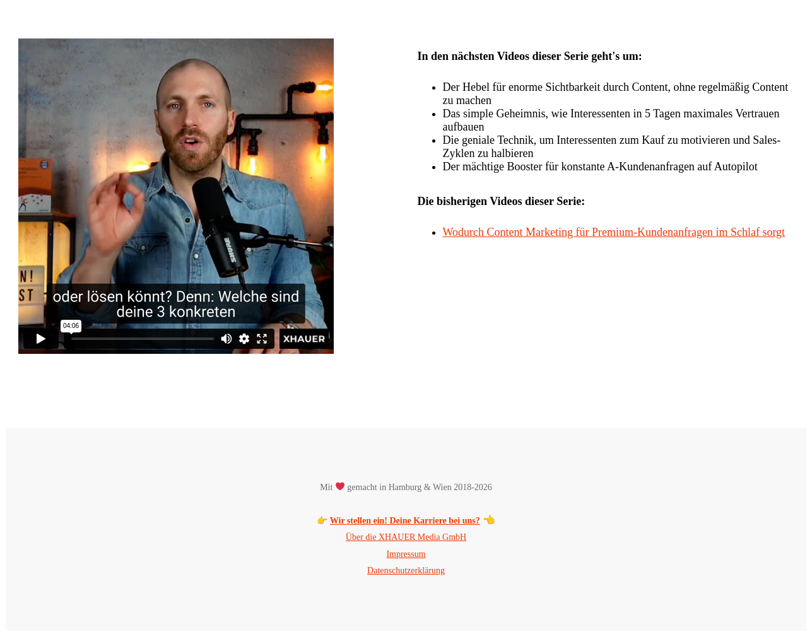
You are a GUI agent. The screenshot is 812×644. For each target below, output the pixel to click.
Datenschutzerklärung (406, 571)
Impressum (406, 554)
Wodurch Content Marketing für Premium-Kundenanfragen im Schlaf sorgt (614, 232)
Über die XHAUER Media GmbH (406, 537)
